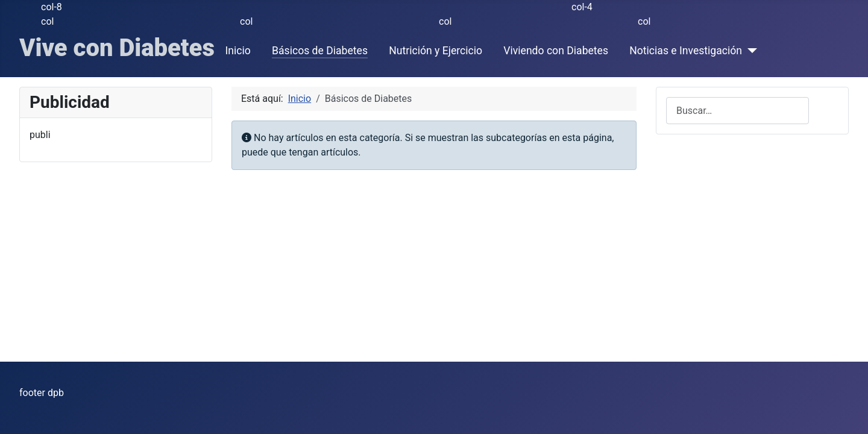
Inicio (238, 51)
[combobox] (737, 111)
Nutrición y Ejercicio (436, 51)
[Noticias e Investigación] (750, 51)
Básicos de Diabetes (320, 51)
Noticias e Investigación (686, 51)
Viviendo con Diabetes (556, 51)
